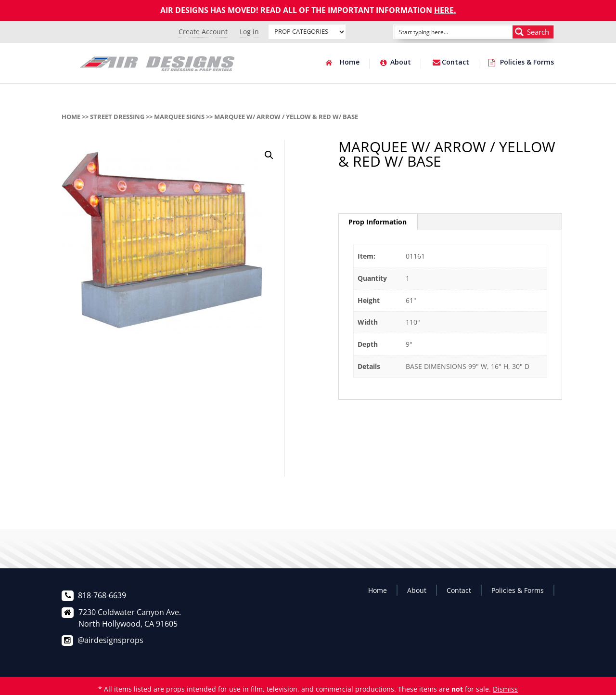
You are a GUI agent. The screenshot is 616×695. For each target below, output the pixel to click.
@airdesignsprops (110, 640)
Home (350, 63)
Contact (456, 63)
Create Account (203, 32)
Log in (249, 32)
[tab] (378, 222)
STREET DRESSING (117, 117)
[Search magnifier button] (533, 32)
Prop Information (378, 222)
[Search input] (442, 32)
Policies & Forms (527, 63)
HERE (444, 10)
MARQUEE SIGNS (179, 117)
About (401, 63)
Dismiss (505, 689)
